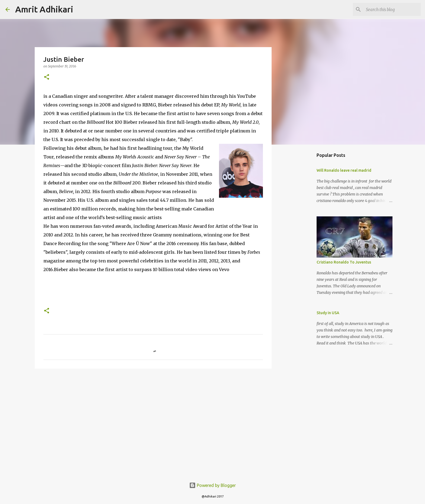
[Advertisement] (153, 415)
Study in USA (328, 313)
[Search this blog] (392, 9)
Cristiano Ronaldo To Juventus (344, 262)
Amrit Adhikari (44, 9)
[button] (47, 77)
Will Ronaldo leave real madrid (344, 170)
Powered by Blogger (212, 485)
